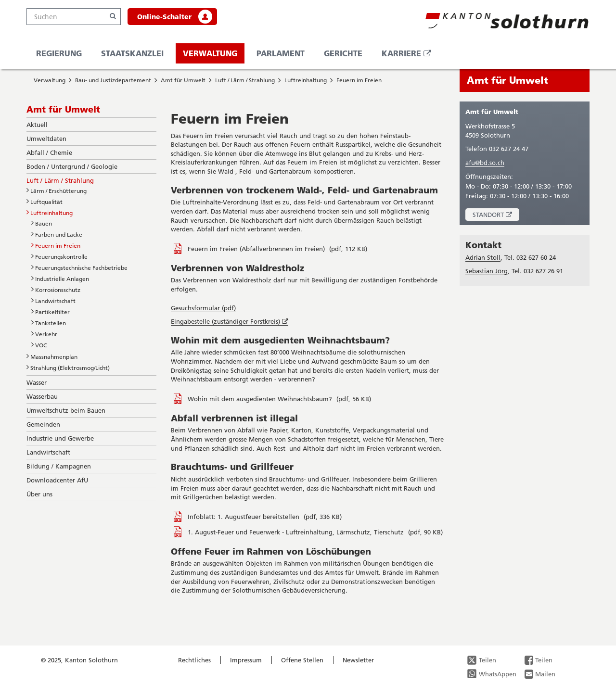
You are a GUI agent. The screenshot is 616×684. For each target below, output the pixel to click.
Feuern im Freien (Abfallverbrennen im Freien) (257, 249)
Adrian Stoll (483, 257)
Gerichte (343, 53)
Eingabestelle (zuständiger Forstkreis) (230, 322)
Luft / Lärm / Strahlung (245, 80)
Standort (496, 216)
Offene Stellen (302, 660)
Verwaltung (210, 53)
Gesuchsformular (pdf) (203, 308)
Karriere (410, 56)
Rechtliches (194, 660)
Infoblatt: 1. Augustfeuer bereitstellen (244, 517)
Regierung (59, 53)
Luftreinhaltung (306, 80)
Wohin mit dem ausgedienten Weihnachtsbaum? (261, 399)
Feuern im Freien (359, 80)
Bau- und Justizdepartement (113, 80)
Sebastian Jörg (487, 271)
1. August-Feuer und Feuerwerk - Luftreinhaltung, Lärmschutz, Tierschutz (297, 532)
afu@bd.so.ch (485, 163)
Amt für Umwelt (183, 80)
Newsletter (358, 660)
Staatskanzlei (132, 53)
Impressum (246, 660)
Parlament (281, 53)
